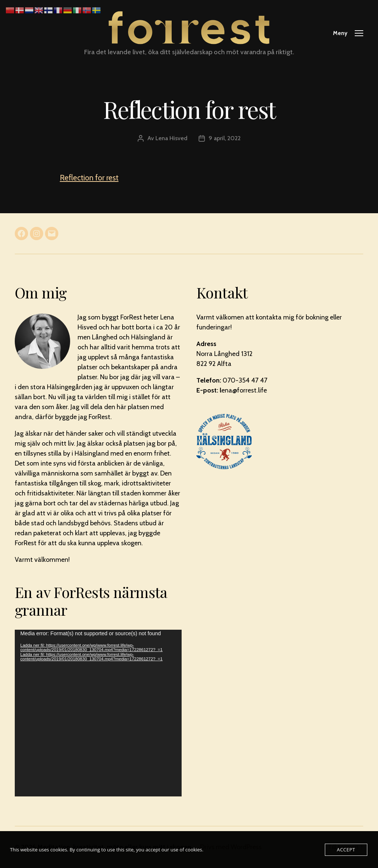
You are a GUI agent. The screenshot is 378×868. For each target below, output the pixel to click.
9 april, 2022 (225, 138)
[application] (98, 713)
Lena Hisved (171, 138)
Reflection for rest (89, 178)
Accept (346, 850)
